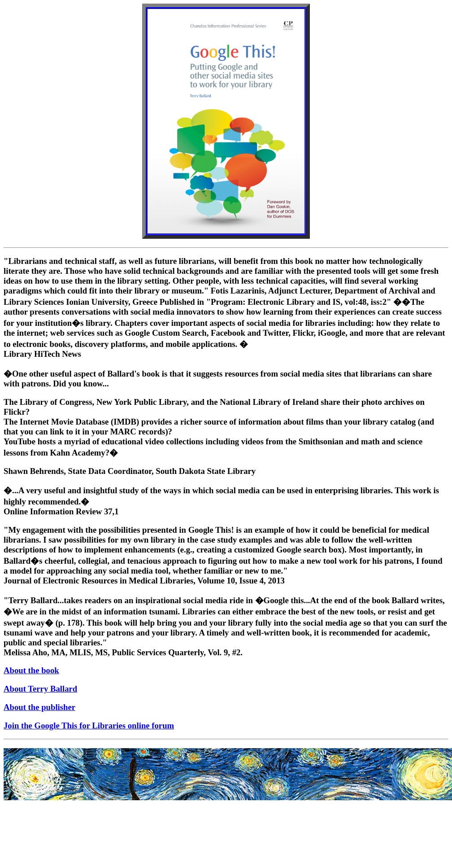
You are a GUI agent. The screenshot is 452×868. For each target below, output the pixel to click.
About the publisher (39, 707)
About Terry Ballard (40, 689)
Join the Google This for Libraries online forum (89, 726)
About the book (31, 670)
